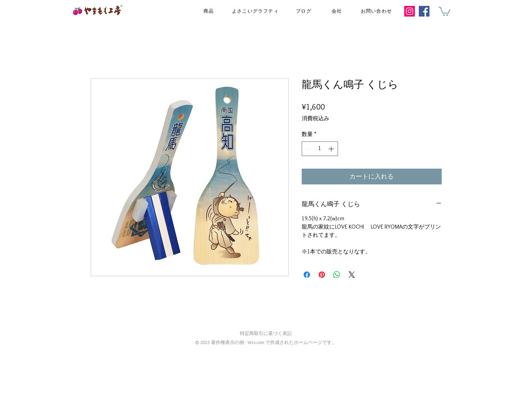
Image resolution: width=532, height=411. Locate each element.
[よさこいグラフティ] (256, 11)
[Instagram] (410, 11)
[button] (444, 11)
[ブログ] (305, 11)
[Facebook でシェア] (307, 275)
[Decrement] (308, 149)
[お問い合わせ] (377, 11)
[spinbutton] (320, 149)
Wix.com (256, 342)
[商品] (210, 11)
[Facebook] (424, 11)
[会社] (338, 11)
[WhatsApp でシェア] (337, 275)
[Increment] (332, 149)
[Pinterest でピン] (322, 275)
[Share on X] (352, 275)
